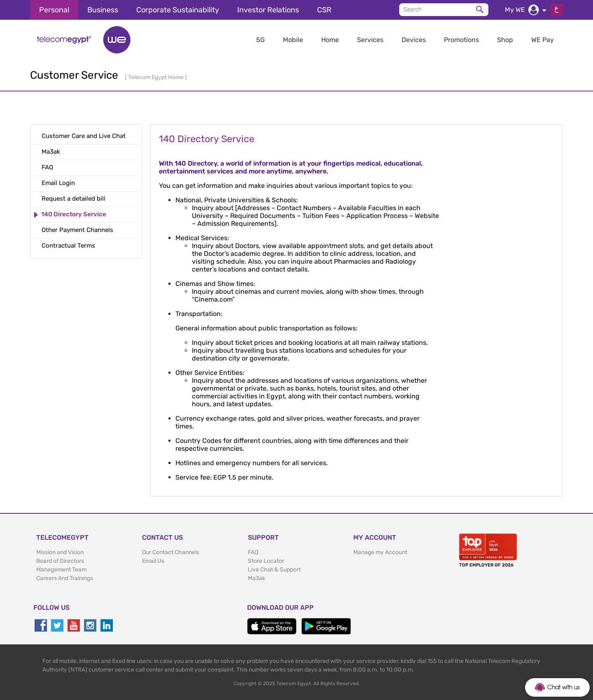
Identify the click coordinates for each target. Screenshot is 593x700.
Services (370, 40)
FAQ (253, 552)
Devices (414, 40)
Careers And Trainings (65, 578)
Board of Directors (60, 561)
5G (260, 40)
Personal (54, 10)
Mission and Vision (60, 552)
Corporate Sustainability (178, 10)
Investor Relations (268, 10)
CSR (324, 10)
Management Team (61, 570)
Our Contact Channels (171, 552)
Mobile (293, 40)
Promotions (461, 40)
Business (103, 10)
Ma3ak (257, 578)
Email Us (153, 561)
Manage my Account (380, 552)
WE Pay (543, 40)
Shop (505, 40)
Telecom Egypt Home (156, 77)
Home (330, 40)
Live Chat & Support (274, 570)
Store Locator (266, 561)
